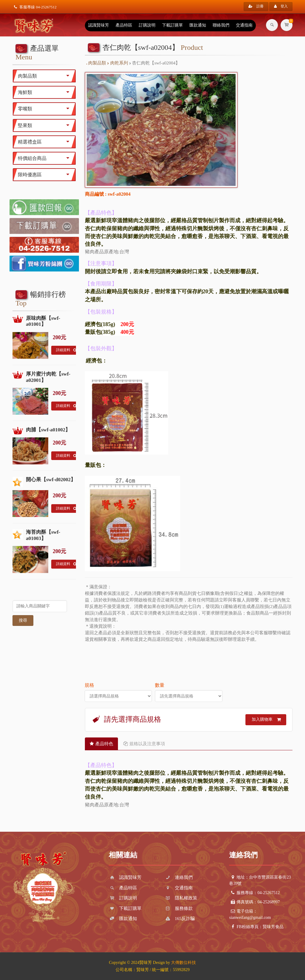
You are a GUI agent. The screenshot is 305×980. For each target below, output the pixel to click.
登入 (281, 6)
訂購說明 (147, 25)
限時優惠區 (45, 175)
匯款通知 (198, 25)
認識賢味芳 (99, 25)
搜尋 (23, 620)
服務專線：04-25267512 (254, 893)
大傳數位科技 (183, 963)
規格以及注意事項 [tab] (144, 744)
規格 (89, 685)
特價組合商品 (45, 158)
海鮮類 (45, 92)
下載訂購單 (172, 25)
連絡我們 (179, 877)
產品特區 (124, 25)
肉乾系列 (118, 63)
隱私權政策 (181, 898)
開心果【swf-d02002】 (51, 480)
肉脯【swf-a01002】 (48, 430)
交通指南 (244, 25)
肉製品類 (96, 63)
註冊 (256, 6)
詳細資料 (66, 350)
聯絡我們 (221, 25)
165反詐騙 (180, 919)
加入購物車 (266, 720)
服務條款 (179, 908)
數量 (160, 685)
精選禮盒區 (45, 142)
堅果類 (45, 125)
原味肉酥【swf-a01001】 (43, 321)
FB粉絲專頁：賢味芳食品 (256, 927)
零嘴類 (45, 109)
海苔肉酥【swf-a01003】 (43, 535)
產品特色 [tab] (101, 744)
